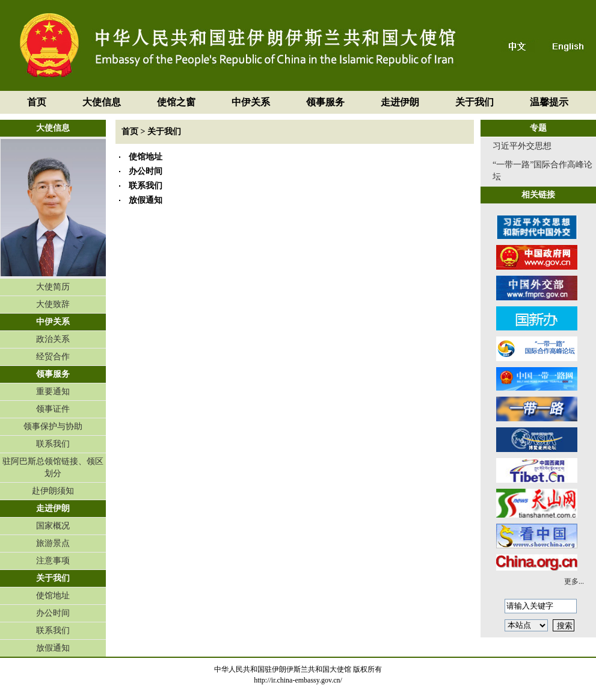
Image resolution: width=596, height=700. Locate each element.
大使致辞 (53, 304)
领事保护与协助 (53, 426)
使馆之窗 (176, 102)
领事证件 (53, 409)
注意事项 (53, 561)
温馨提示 (549, 102)
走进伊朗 (400, 102)
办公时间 (53, 613)
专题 (538, 128)
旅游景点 (53, 543)
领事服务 (325, 102)
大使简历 (53, 287)
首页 (37, 102)
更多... (574, 581)
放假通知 (53, 648)
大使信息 (102, 102)
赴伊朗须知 (53, 491)
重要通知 (53, 392)
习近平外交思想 (522, 146)
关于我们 (475, 102)
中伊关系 (251, 102)
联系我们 (53, 444)
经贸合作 (53, 357)
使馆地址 (53, 596)
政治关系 (53, 339)
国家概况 (53, 526)
